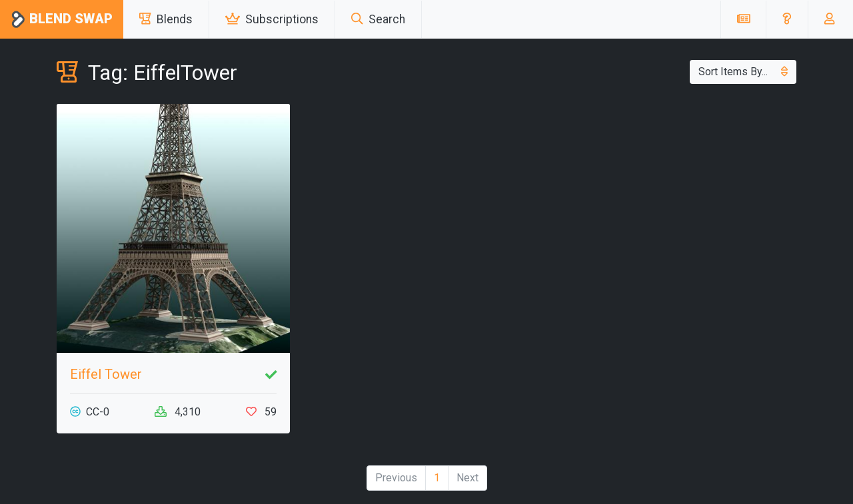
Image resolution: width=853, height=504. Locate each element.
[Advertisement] (680, 197)
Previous (396, 478)
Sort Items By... (743, 72)
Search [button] (378, 19)
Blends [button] (166, 19)
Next (467, 478)
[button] (787, 19)
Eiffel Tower (106, 374)
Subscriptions (272, 19)
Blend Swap (62, 20)
